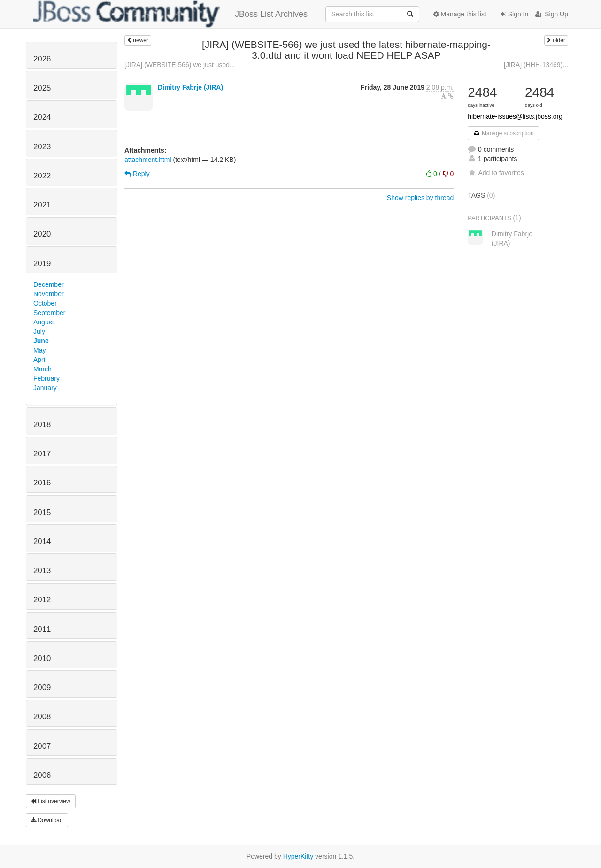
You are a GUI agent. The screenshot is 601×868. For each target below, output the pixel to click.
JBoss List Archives (170, 14)
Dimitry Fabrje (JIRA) (190, 87)
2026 (42, 59)
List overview (51, 801)
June (41, 341)
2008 (42, 717)
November (49, 294)
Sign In (514, 14)
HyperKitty (298, 856)
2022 (42, 176)
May (39, 350)
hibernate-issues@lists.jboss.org (515, 116)
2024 (42, 117)
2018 (42, 425)
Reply (137, 174)
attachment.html (148, 160)
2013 (42, 571)
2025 (42, 88)
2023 (42, 147)
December (49, 284)
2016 (42, 483)
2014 (42, 542)
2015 (42, 512)
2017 (42, 454)
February (46, 378)
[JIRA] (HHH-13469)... (536, 65)
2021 (42, 205)
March (42, 369)
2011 (42, 629)
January (45, 388)
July (39, 331)
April (40, 360)
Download (47, 820)
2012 (42, 600)
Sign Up (552, 14)
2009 (42, 687)
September (49, 313)
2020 (42, 234)
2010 (42, 658)
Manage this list (460, 14)
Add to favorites (496, 173)
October (45, 303)
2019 (42, 264)
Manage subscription (503, 133)
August (44, 322)
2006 (42, 775)
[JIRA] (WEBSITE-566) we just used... (180, 65)
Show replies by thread (420, 198)
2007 (42, 746)
